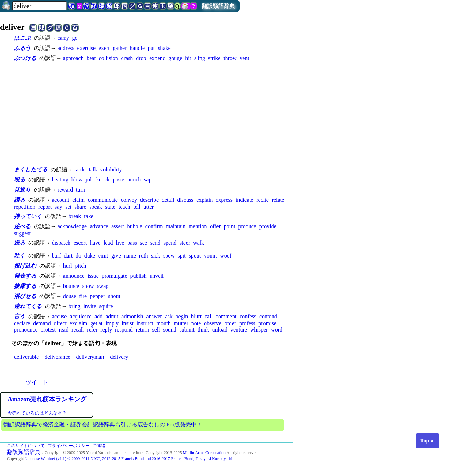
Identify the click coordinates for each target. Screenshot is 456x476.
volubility (111, 169)
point (230, 226)
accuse (59, 316)
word (277, 330)
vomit (210, 256)
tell (137, 207)
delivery (119, 357)
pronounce (26, 330)
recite (263, 200)
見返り (22, 190)
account (61, 200)
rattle (80, 169)
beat (91, 58)
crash (127, 58)
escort (80, 243)
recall (78, 330)
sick (155, 256)
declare (22, 323)
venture (239, 330)
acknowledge (72, 226)
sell (156, 330)
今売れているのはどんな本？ (37, 413)
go (75, 38)
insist (128, 323)
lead (108, 243)
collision (109, 58)
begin (182, 316)
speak (96, 207)
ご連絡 (99, 446)
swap (103, 286)
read (64, 330)
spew (169, 256)
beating (60, 180)
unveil (157, 276)
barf (56, 256)
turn (81, 190)
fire (83, 296)
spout (195, 256)
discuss (185, 200)
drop (141, 58)
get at (96, 323)
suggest (22, 233)
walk (199, 243)
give (116, 256)
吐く (20, 256)
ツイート (37, 382)
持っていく (28, 216)
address (66, 48)
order (230, 323)
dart (68, 256)
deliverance (58, 357)
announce (74, 276)
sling (200, 58)
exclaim (79, 323)
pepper (98, 296)
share (81, 207)
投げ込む (25, 266)
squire (106, 306)
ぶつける (25, 58)
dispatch (61, 243)
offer (215, 226)
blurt (196, 316)
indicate (245, 200)
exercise (86, 48)
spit (182, 256)
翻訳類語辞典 (218, 6)
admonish (132, 316)
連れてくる (28, 306)
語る (20, 200)
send (155, 243)
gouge (175, 58)
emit (103, 256)
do (78, 256)
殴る (20, 180)
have (95, 243)
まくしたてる (31, 169)
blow (77, 180)
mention (198, 226)
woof (226, 256)
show (88, 286)
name (130, 256)
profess (247, 323)
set (68, 207)
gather (120, 48)
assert (117, 226)
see (144, 243)
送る (20, 243)
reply (106, 330)
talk (93, 169)
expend (157, 58)
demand (42, 323)
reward (65, 190)
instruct (145, 323)
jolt (89, 180)
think (203, 330)
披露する (25, 286)
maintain (176, 226)
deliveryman (90, 357)
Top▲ (427, 441)
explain (204, 200)
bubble (135, 226)
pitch (81, 266)
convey (129, 200)
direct (60, 323)
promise (267, 323)
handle (137, 48)
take (89, 216)
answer (154, 316)
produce (248, 226)
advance (99, 226)
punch (134, 180)
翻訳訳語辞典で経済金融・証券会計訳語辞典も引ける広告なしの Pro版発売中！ (103, 425)
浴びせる (25, 296)
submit (187, 330)
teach (124, 207)
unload (220, 330)
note (196, 323)
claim (78, 200)
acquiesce (81, 316)
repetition (25, 207)
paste (119, 180)
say (58, 207)
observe (213, 323)
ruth (144, 256)
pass (132, 243)
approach (73, 58)
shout (114, 296)
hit (188, 58)
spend (170, 243)
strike (214, 58)
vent (244, 58)
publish (138, 276)
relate (278, 200)
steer (185, 243)
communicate (103, 200)
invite (90, 306)
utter (149, 207)
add (98, 316)
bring (75, 306)
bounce (71, 286)
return (142, 330)
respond (124, 330)
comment (226, 316)
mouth (164, 323)
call (209, 316)
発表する (25, 276)
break (75, 216)
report (45, 207)
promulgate (115, 276)
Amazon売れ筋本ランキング (47, 399)
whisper (259, 330)
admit (112, 316)
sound (169, 330)
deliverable (26, 357)
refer (92, 330)
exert (104, 48)
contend (268, 316)
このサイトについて (26, 446)
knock (103, 180)
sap (148, 180)
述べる (22, 226)
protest (48, 330)
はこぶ (22, 38)
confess (248, 316)
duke (90, 256)
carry (63, 38)
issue (93, 276)
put (151, 48)
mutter (181, 323)
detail (168, 200)
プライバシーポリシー (69, 446)
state (110, 207)
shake (164, 48)
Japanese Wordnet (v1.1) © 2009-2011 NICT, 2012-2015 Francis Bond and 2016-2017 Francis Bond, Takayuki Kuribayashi (129, 459)
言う (20, 316)
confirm (154, 226)
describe (149, 200)
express (224, 200)
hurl (68, 266)
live (120, 243)
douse (70, 296)
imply (112, 323)
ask (169, 316)
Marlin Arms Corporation (204, 453)
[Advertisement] (153, 114)
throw (230, 58)
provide (268, 226)
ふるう (22, 48)
